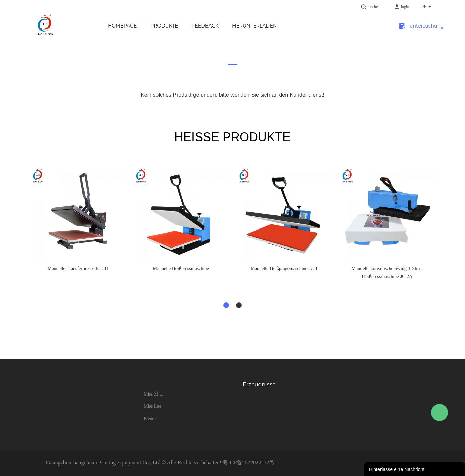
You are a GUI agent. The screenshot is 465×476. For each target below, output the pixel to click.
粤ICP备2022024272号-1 (251, 463)
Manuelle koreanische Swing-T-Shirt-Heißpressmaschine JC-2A (387, 272)
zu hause (228, 66)
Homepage (122, 26)
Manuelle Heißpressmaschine (181, 268)
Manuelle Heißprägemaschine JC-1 (284, 268)
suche (373, 7)
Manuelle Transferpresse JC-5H (78, 268)
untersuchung (421, 26)
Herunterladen (254, 26)
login (405, 7)
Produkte (164, 26)
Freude (150, 418)
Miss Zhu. (153, 394)
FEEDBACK (205, 26)
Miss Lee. (153, 406)
